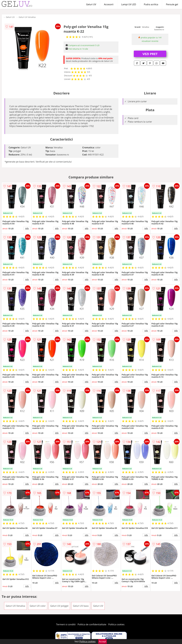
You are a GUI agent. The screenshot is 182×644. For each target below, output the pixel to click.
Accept (103, 641)
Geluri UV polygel (59, 606)
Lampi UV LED (129, 4)
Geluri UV (91, 4)
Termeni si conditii (66, 624)
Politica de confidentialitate (92, 624)
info (27, 228)
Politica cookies (116, 624)
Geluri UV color (38, 606)
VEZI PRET (150, 54)
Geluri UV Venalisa (27, 17)
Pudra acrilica (151, 4)
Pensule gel (172, 4)
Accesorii (109, 4)
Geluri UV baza (81, 606)
